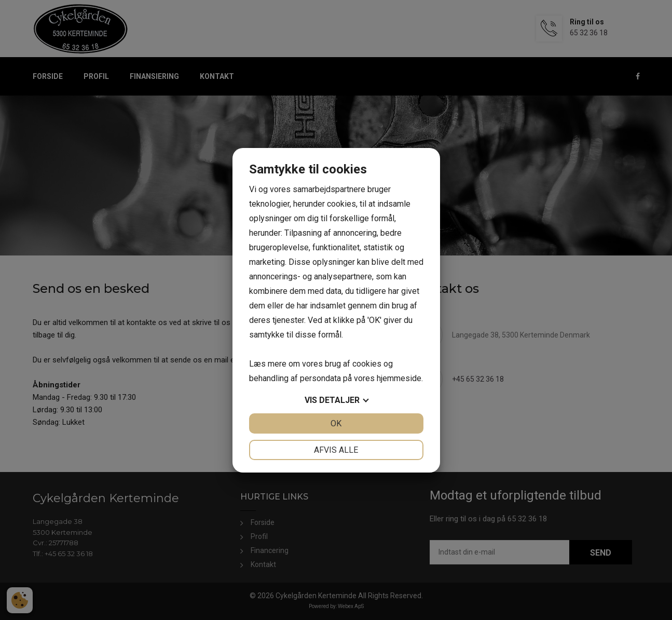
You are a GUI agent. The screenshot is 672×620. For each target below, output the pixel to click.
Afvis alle (336, 450)
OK (336, 423)
